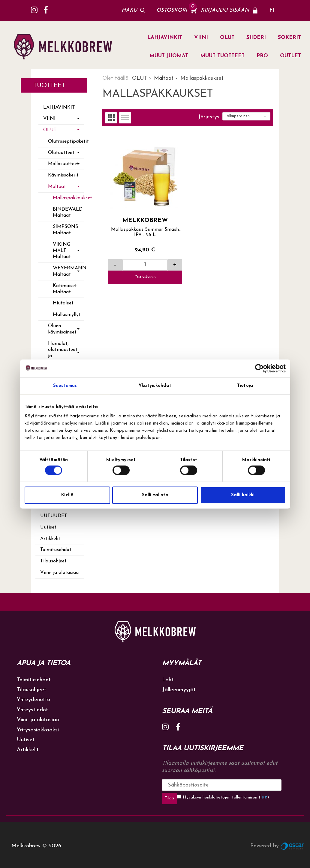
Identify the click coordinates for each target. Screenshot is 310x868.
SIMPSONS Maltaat (65, 230)
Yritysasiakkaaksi (38, 730)
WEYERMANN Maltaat (69, 271)
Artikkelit (50, 539)
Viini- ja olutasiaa (59, 573)
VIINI (201, 38)
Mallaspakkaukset (69, 198)
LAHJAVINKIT (165, 38)
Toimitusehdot (56, 550)
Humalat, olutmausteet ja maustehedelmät (66, 353)
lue (249, 797)
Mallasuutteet (63, 164)
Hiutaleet (63, 303)
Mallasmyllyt (67, 315)
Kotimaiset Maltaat (65, 289)
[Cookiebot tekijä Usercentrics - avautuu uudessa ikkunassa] (259, 368)
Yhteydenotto (33, 700)
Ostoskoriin (145, 277)
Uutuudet (54, 516)
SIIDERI (256, 38)
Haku (129, 10)
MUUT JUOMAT (169, 56)
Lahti (168, 680)
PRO (262, 56)
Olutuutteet (61, 153)
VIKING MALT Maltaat (62, 251)
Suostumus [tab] (65, 385)
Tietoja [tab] (245, 385)
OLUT (227, 38)
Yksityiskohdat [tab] (155, 385)
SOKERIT (289, 38)
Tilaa (262, 785)
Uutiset (48, 527)
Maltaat (57, 187)
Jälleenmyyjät (179, 690)
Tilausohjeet (53, 561)
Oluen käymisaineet (62, 329)
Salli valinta (155, 495)
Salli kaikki (243, 495)
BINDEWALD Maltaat (68, 213)
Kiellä (67, 495)
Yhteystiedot (32, 710)
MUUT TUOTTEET (222, 56)
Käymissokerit (63, 175)
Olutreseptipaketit (66, 141)
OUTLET (290, 56)
